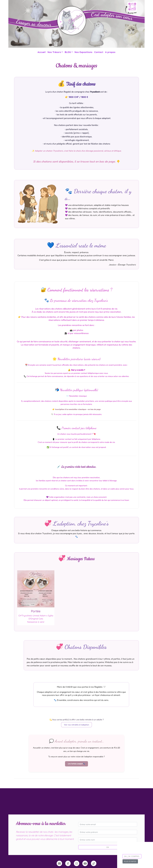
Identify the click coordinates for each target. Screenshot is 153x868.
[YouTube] (85, 863)
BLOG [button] (68, 52)
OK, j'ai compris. (132, 856)
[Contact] (59, 863)
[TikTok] (94, 863)
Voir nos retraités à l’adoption (76, 725)
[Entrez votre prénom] (108, 832)
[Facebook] (68, 863)
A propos (110, 52)
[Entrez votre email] (108, 824)
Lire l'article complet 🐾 (76, 764)
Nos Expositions (83, 52)
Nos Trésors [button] (54, 52)
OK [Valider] (108, 847)
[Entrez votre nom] (108, 840)
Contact (99, 52)
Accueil (42, 52)
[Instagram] (77, 863)
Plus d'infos (130, 861)
